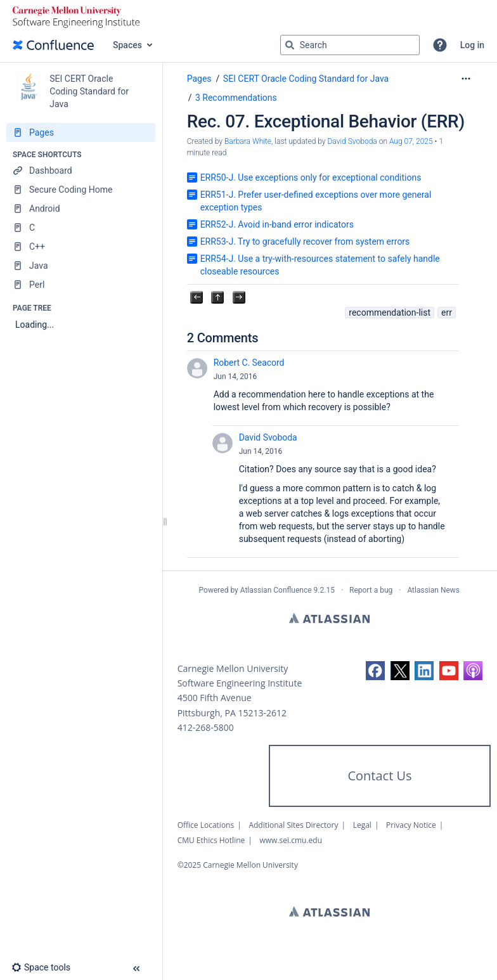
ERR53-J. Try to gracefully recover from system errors (305, 242)
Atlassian (329, 618)
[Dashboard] (81, 171)
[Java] (81, 266)
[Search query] (350, 45)
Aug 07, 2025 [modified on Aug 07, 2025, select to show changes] (411, 141)
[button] (440, 45)
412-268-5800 (206, 727)
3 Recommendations (236, 98)
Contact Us (379, 776)
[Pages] (81, 132)
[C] (81, 228)
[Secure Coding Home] (81, 190)
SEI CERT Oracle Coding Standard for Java (306, 79)
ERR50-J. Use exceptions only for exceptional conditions (311, 177)
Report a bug (371, 590)
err (447, 313)
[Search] (290, 45)
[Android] (81, 209)
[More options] (466, 79)
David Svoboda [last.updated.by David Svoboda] (352, 141)
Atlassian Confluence (276, 590)
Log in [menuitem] (472, 45)
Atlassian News (433, 590)
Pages (199, 79)
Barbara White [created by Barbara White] (248, 141)
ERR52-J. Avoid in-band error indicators (277, 224)
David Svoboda (268, 437)
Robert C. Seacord (249, 363)
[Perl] (81, 285)
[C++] (81, 247)
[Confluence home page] (53, 45)
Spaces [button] (127, 45)
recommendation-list (390, 313)
